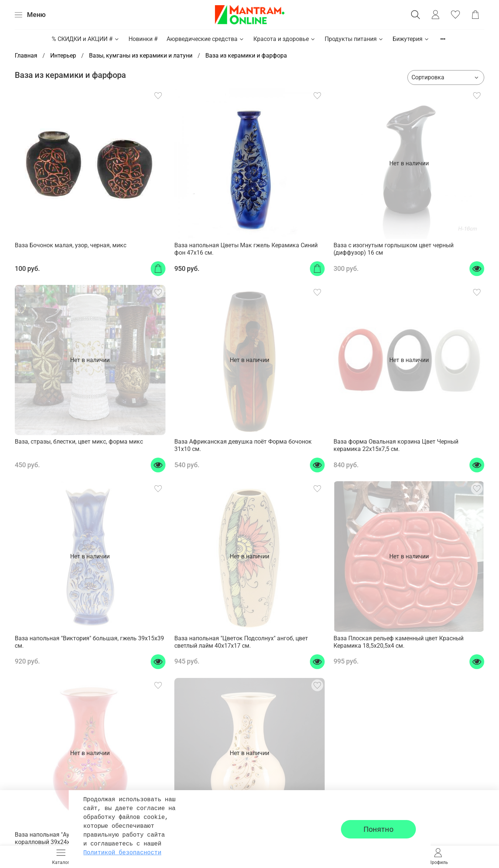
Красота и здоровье (285, 39)
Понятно (378, 829)
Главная (26, 56)
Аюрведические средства (206, 39)
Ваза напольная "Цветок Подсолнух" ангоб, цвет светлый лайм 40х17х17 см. (241, 642)
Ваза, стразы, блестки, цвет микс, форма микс (79, 442)
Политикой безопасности (122, 853)
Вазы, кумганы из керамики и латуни (141, 56)
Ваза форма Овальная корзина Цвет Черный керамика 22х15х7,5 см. (396, 445)
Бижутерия (411, 39)
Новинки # (143, 39)
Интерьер (63, 56)
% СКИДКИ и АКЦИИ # (86, 39)
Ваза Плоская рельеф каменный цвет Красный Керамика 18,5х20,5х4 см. (399, 642)
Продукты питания (354, 39)
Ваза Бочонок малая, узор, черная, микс (71, 245)
